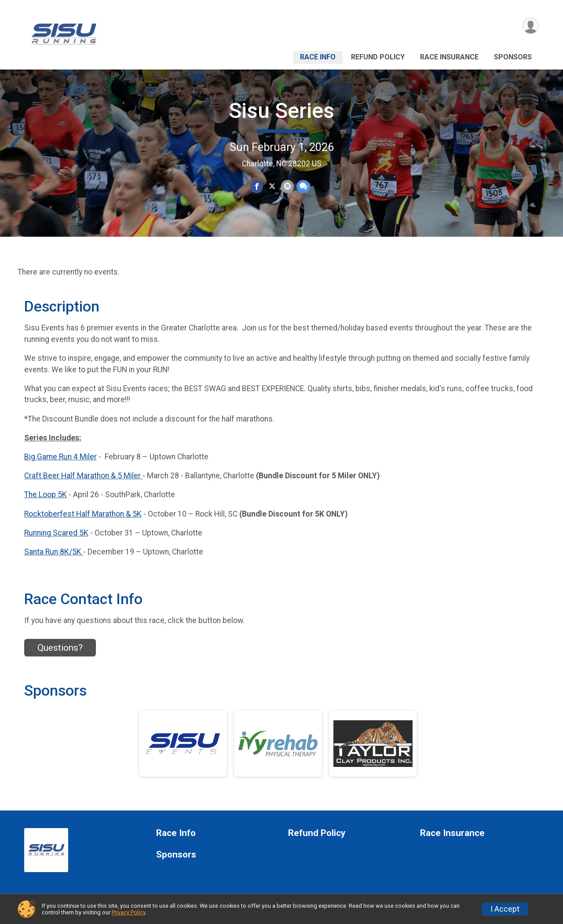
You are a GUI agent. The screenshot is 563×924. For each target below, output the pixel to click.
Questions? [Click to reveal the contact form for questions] (60, 648)
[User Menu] (531, 26)
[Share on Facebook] (257, 186)
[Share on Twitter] (272, 186)
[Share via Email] (287, 186)
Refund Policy (378, 57)
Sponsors (513, 57)
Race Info (318, 57)
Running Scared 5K (56, 533)
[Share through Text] (303, 186)
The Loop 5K (46, 495)
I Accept (505, 909)
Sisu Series (281, 111)
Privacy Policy (128, 912)
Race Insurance (449, 57)
